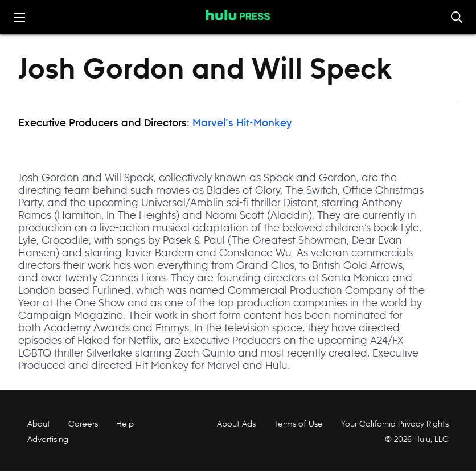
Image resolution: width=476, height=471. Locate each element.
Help (125, 424)
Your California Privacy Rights (395, 424)
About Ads (235, 424)
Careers (83, 424)
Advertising (48, 439)
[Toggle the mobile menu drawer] (19, 17)
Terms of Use (298, 424)
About (39, 424)
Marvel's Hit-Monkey (242, 124)
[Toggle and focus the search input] (457, 17)
